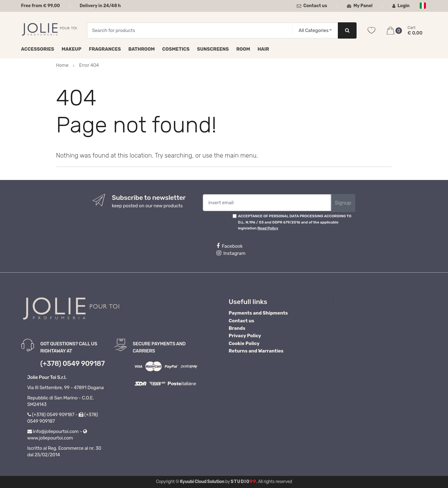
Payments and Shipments (258, 313)
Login (401, 6)
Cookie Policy (244, 343)
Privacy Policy (245, 336)
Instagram (231, 253)
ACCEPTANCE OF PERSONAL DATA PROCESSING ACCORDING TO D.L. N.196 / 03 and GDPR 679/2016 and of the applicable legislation (295, 222)
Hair (263, 49)
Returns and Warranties (256, 351)
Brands (237, 328)
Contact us (312, 6)
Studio (243, 482)
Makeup (72, 49)
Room (243, 49)
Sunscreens (213, 49)
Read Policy (268, 228)
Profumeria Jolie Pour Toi (365, 302)
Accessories (38, 49)
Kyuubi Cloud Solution (202, 482)
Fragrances (105, 49)
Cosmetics (176, 49)
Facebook (230, 246)
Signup (343, 203)
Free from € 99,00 (41, 6)
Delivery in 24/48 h (100, 6)
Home (62, 65)
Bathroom (142, 49)
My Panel (360, 6)
